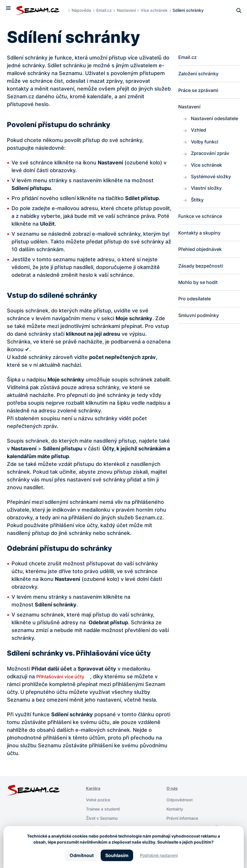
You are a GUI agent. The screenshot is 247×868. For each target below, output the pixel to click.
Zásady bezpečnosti (203, 285)
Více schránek (158, 10)
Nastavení (130, 10)
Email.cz (108, 10)
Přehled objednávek (203, 268)
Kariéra (94, 788)
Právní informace (185, 818)
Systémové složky (214, 191)
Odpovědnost (182, 800)
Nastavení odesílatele (204, 126)
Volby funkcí (206, 154)
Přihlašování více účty (63, 676)
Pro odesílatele (197, 319)
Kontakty (176, 809)
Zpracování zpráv (212, 167)
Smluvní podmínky (201, 337)
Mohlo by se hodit (200, 302)
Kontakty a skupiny (202, 250)
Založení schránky (201, 75)
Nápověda (85, 10)
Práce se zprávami (201, 92)
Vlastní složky (208, 204)
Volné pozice (100, 800)
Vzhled (200, 142)
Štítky (198, 216)
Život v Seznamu (104, 818)
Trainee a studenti (106, 809)
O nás (173, 788)
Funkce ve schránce (203, 233)
